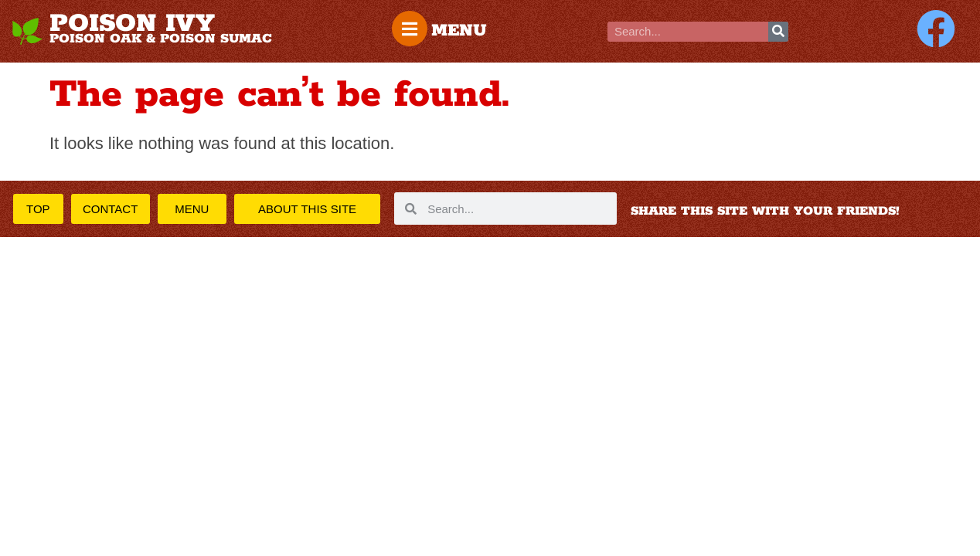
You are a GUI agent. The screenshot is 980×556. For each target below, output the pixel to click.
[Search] (778, 32)
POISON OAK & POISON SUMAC (161, 39)
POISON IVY (132, 24)
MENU (459, 31)
